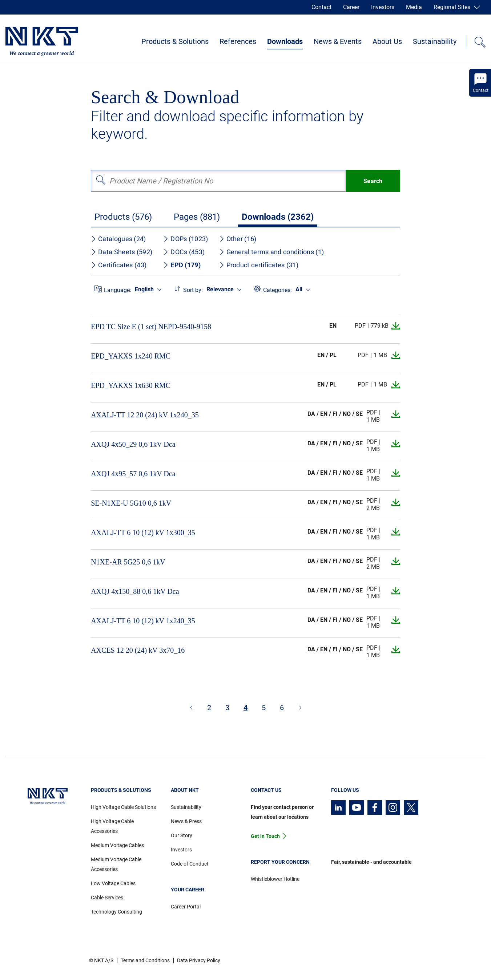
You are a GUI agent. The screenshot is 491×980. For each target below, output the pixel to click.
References (238, 41)
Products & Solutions (175, 41)
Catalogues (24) (118, 239)
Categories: (277, 290)
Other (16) (238, 239)
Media (414, 7)
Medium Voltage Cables (117, 845)
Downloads (285, 41)
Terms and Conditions (145, 960)
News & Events (338, 41)
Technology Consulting (116, 912)
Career (351, 7)
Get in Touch (265, 836)
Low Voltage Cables (113, 883)
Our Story (182, 835)
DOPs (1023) (186, 239)
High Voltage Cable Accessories (112, 826)
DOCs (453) (184, 252)
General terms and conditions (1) (272, 252)
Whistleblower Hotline (275, 879)
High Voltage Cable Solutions (123, 807)
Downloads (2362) (278, 217)
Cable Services (107, 898)
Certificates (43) (119, 265)
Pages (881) (197, 217)
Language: (118, 290)
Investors (383, 7)
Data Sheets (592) (122, 252)
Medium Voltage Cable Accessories (116, 864)
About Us (387, 41)
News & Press (186, 821)
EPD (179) (182, 265)
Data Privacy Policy (199, 960)
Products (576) (123, 217)
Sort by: (193, 290)
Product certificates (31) (259, 265)
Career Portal (186, 907)
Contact (321, 7)
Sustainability (435, 41)
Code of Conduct (190, 864)
